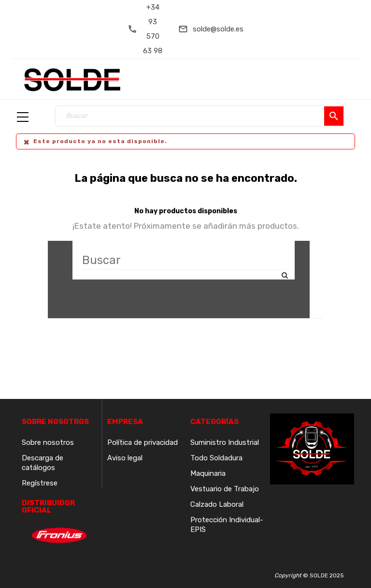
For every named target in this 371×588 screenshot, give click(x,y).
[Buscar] (184, 260)
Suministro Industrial (225, 442)
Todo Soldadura (216, 458)
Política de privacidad (143, 442)
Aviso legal (125, 458)
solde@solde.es (218, 29)
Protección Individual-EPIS (227, 525)
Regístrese (40, 483)
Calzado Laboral (217, 504)
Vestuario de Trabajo (225, 489)
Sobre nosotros (48, 442)
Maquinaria (208, 473)
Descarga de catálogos (43, 463)
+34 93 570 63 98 (153, 29)
